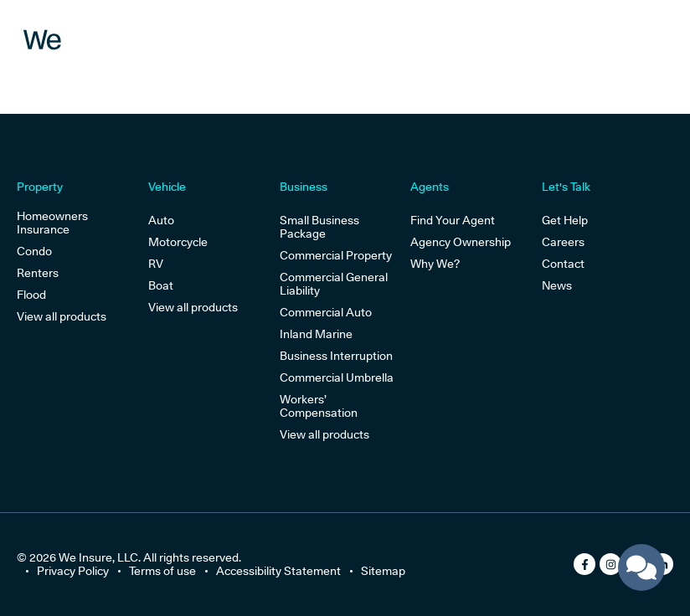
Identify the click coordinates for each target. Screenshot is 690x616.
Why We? (435, 264)
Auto (161, 220)
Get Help (565, 220)
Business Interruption (336, 356)
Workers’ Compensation (319, 406)
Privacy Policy (73, 571)
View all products (62, 316)
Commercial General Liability (334, 284)
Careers (563, 242)
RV (156, 264)
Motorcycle (178, 242)
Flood (31, 295)
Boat (161, 285)
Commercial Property (336, 255)
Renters (38, 273)
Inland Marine (316, 334)
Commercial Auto (326, 312)
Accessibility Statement (278, 571)
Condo (34, 251)
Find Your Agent (453, 220)
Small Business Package (319, 227)
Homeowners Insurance (52, 223)
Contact (563, 264)
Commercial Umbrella (337, 377)
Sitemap (383, 571)
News (557, 285)
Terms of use (162, 571)
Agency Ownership (461, 242)
